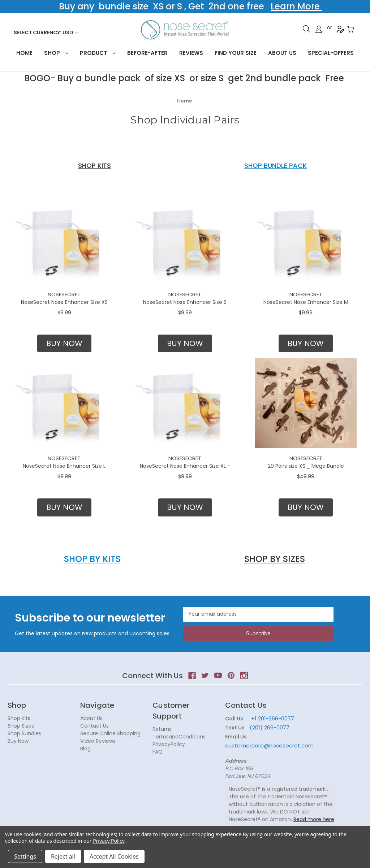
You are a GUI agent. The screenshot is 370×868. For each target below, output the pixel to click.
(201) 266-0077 (270, 727)
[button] (64, 344)
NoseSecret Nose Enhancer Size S (185, 302)
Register (340, 29)
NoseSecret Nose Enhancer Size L (64, 466)
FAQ (158, 752)
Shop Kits (19, 718)
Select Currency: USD (46, 32)
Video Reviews (98, 741)
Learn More (296, 6)
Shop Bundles (24, 733)
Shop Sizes (21, 726)
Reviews (191, 53)
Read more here (314, 819)
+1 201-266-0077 (273, 718)
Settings (25, 856)
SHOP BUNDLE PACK (276, 165)
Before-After (147, 53)
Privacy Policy (109, 841)
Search (306, 29)
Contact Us (94, 726)
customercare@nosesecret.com (269, 745)
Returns (162, 729)
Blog (85, 749)
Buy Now (18, 741)
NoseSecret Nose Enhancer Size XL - (185, 466)
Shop (56, 53)
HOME (24, 53)
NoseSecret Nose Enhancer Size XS (64, 302)
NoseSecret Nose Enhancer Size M (306, 302)
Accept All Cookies (114, 856)
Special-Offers (331, 53)
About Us (282, 53)
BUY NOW (64, 343)
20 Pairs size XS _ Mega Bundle (306, 466)
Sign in (319, 29)
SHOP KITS (94, 165)
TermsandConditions (179, 737)
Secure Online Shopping (110, 733)
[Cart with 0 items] (350, 29)
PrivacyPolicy (169, 744)
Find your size (236, 53)
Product (98, 53)
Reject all (63, 856)
